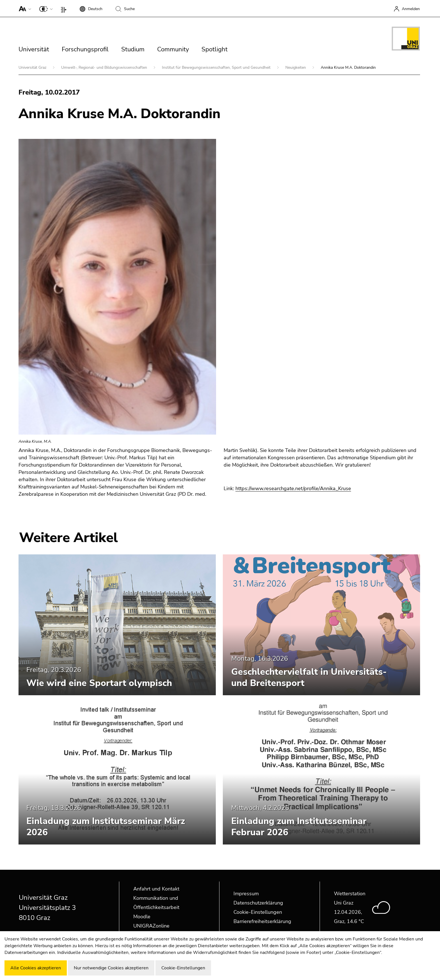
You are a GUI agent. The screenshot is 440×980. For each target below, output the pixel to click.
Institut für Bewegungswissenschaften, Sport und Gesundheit (217, 67)
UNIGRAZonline (151, 926)
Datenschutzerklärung (258, 903)
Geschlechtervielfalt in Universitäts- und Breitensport (309, 677)
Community (173, 49)
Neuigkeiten (296, 67)
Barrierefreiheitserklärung (262, 921)
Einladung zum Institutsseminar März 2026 (106, 827)
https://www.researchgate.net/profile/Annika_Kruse (293, 488)
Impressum (246, 894)
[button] (24, 8)
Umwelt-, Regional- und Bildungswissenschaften (105, 67)
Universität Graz (33, 67)
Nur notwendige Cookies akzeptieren (111, 968)
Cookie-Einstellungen (258, 912)
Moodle (142, 917)
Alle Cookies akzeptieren (36, 968)
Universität (34, 49)
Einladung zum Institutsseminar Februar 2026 (299, 827)
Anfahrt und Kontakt (156, 889)
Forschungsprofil (85, 49)
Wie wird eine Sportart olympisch (99, 683)
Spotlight (215, 49)
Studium (133, 49)
